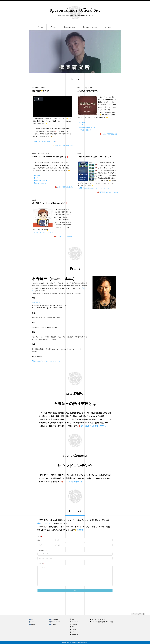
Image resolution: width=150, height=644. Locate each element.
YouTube (74, 624)
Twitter (73, 619)
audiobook (83, 125)
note (73, 632)
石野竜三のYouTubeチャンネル (63, 145)
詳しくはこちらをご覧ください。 (93, 426)
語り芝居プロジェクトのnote (43, 232)
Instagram (75, 622)
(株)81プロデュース (38, 303)
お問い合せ (81, 530)
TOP (31, 619)
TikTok (73, 627)
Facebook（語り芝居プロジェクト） (103, 622)
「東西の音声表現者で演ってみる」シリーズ (94, 188)
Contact (109, 27)
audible (82, 122)
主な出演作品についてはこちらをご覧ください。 (48, 361)
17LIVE (74, 629)
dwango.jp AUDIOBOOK (87, 128)
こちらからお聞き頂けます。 (73, 482)
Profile (53, 27)
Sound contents (90, 27)
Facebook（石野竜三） (99, 619)
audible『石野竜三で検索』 (109, 134)
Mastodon (74, 635)
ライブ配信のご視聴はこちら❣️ (45, 141)
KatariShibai (70, 27)
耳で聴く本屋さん (85, 130)
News (40, 27)
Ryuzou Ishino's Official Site (75, 10)
